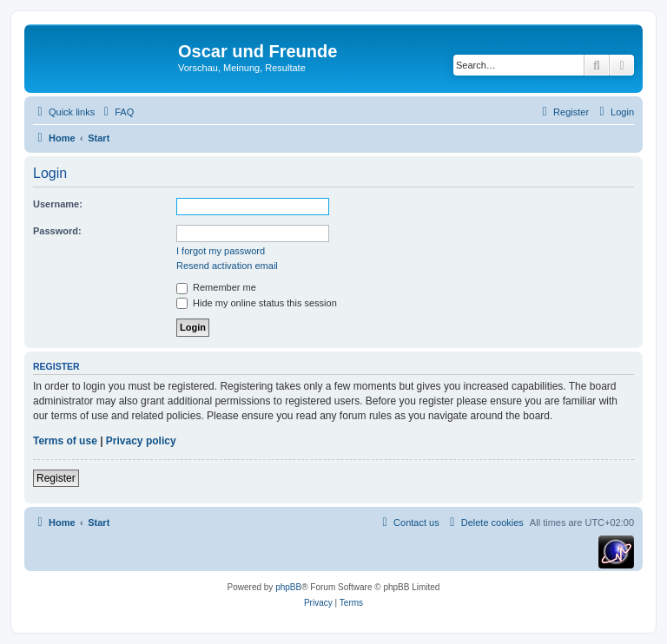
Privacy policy (141, 441)
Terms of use (65, 441)
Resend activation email (227, 266)
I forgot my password (221, 251)
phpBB (288, 587)
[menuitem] (116, 112)
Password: (57, 231)
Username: (58, 204)
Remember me (216, 287)
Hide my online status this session (257, 303)
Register (56, 478)
